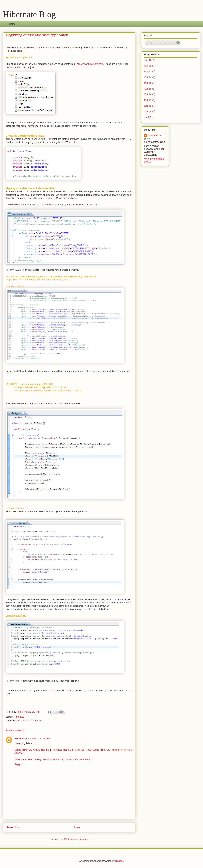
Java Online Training (53, 759)
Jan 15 (148, 60)
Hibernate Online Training (28, 759)
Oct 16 (148, 83)
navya (18, 738)
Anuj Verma (23, 712)
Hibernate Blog (29, 14)
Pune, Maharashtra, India (29, 720)
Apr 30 (148, 66)
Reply (17, 764)
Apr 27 (148, 72)
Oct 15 (148, 89)
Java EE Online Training (78, 759)
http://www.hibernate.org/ (90, 64)
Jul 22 (147, 117)
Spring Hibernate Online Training (32, 750)
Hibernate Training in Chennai (68, 750)
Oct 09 (148, 112)
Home (12, 24)
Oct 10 (148, 106)
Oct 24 (148, 77)
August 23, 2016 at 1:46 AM (36, 738)
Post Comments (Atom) (76, 839)
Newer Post (13, 827)
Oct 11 (148, 100)
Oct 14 (148, 94)
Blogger (119, 861)
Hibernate (19, 717)
